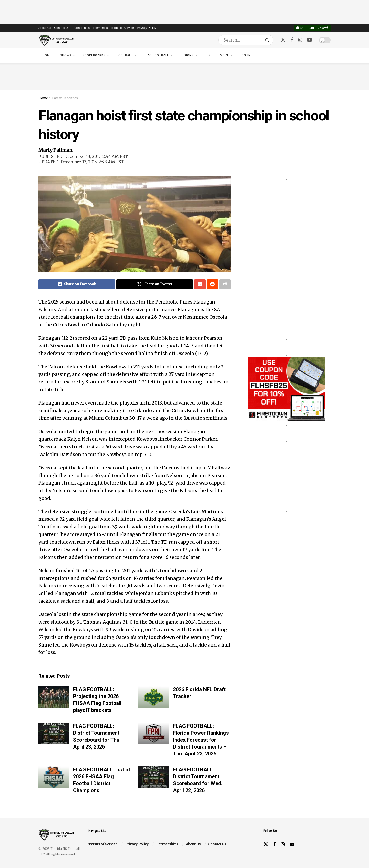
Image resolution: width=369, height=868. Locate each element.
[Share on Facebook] (77, 284)
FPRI (208, 55)
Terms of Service (122, 28)
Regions (187, 55)
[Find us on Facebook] (292, 40)
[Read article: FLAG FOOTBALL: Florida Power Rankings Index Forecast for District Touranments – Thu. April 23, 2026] (154, 734)
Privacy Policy (146, 28)
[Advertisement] (184, 12)
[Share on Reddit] (212, 284)
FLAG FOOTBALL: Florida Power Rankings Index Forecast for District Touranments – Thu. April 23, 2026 (201, 740)
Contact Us (62, 28)
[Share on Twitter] (155, 284)
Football (125, 55)
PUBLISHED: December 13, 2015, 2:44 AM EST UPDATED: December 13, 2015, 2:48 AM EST (83, 159)
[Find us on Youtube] (310, 40)
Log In (245, 55)
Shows (66, 55)
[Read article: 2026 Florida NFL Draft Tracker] (154, 697)
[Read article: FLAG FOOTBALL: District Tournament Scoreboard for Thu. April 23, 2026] (54, 734)
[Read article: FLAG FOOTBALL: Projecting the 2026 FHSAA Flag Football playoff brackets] (54, 697)
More (224, 55)
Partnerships (81, 28)
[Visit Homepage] (57, 40)
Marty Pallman (55, 150)
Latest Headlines (65, 98)
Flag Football (156, 55)
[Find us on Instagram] (300, 40)
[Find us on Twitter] (283, 40)
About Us (45, 28)
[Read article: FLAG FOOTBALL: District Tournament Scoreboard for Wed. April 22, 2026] (154, 777)
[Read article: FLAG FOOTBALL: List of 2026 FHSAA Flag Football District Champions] (54, 777)
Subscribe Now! (312, 28)
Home (47, 55)
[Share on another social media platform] (225, 284)
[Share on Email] (200, 284)
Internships (100, 28)
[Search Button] (268, 40)
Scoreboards (94, 55)
